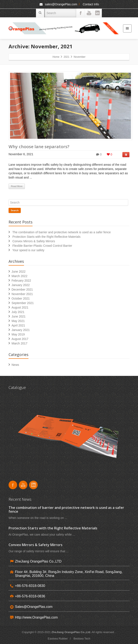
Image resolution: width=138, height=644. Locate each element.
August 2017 (20, 339)
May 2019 (18, 334)
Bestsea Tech (82, 639)
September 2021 (23, 303)
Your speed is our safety (28, 250)
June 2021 (19, 316)
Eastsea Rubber (58, 639)
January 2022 (21, 285)
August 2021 (20, 307)
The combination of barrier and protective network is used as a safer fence (62, 232)
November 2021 (22, 294)
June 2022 (19, 272)
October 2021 (21, 298)
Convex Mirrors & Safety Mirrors (34, 241)
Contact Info (91, 4)
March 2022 (19, 276)
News (15, 365)
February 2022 (21, 281)
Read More (17, 186)
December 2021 (22, 290)
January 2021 (21, 330)
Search (15, 210)
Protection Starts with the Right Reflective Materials (46, 237)
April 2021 (18, 325)
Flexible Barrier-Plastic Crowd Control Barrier (42, 246)
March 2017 (19, 343)
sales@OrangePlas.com (58, 4)
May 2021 (18, 321)
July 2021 (18, 312)
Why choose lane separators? (39, 147)
